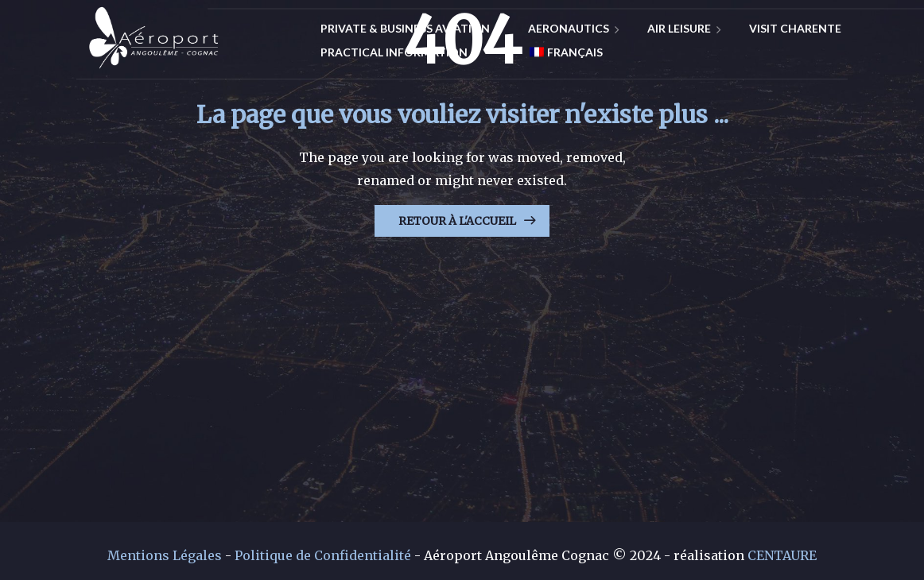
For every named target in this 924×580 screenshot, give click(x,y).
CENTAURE (782, 555)
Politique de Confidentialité (323, 555)
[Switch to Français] (560, 52)
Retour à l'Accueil (457, 221)
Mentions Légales (165, 555)
